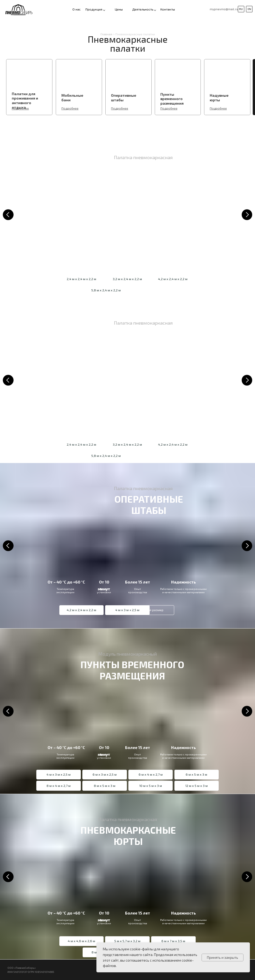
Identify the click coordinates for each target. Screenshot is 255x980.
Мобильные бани (72, 97)
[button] (155, 10)
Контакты (168, 9)
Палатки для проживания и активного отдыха (25, 100)
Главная (106, 34)
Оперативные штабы (124, 97)
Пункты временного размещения (172, 99)
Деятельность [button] (143, 9)
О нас (76, 9)
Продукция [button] (94, 9)
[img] (22, 76)
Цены (119, 9)
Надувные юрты (219, 97)
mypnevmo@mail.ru (224, 9)
